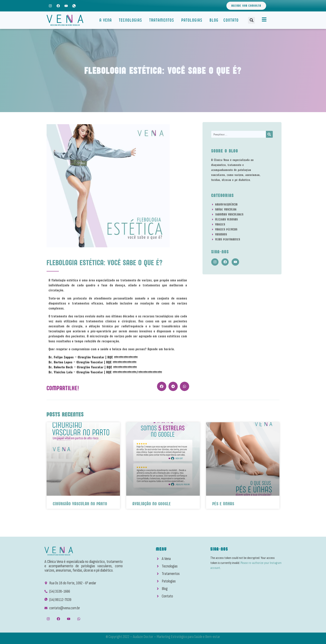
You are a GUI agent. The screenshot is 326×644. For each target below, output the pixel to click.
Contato (231, 20)
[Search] (269, 134)
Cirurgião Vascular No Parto (80, 504)
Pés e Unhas (223, 504)
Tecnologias (132, 20)
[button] (251, 20)
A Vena (107, 20)
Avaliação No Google (152, 504)
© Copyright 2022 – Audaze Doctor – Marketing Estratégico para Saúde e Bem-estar (163, 637)
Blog (214, 20)
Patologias (193, 20)
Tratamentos (163, 20)
